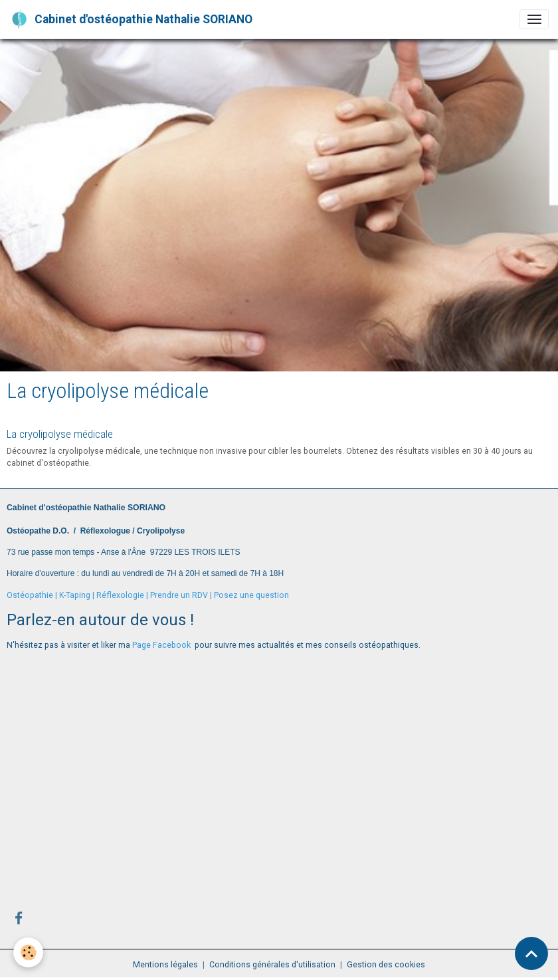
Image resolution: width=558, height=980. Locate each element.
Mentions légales (165, 965)
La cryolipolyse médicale (60, 434)
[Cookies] (28, 952)
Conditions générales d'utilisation (272, 965)
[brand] (131, 19)
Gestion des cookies (386, 965)
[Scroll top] (531, 953)
